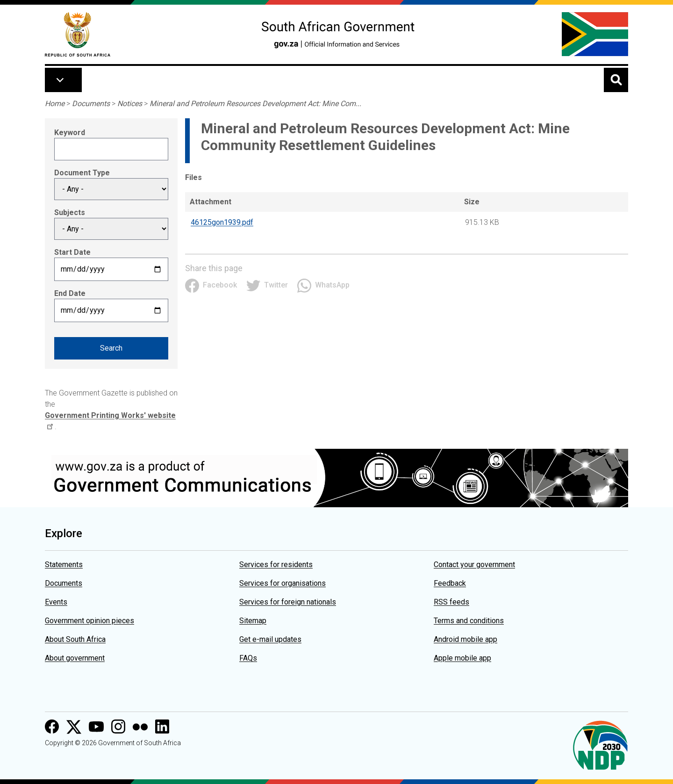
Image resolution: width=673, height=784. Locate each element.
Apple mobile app (462, 658)
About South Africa (75, 639)
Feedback (450, 583)
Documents (91, 104)
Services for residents (276, 565)
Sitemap (253, 621)
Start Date (72, 252)
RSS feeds (451, 602)
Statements (64, 565)
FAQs (248, 658)
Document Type (82, 173)
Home (55, 104)
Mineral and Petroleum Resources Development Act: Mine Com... (255, 104)
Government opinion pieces (89, 621)
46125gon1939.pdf (222, 222)
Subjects (70, 212)
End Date (70, 293)
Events (56, 602)
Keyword (70, 133)
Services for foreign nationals (288, 602)
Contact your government (474, 565)
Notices (130, 104)
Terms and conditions (469, 621)
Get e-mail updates (270, 639)
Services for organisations (283, 583)
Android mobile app (465, 639)
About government (75, 658)
